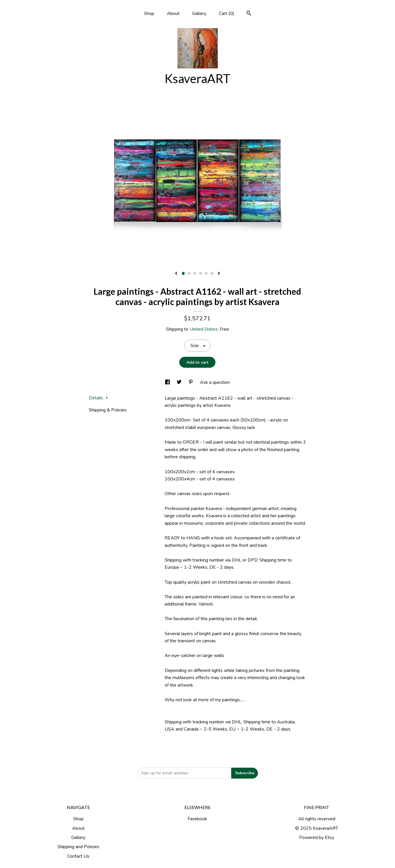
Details (98, 398)
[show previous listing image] (176, 274)
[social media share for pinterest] (191, 382)
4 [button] (201, 273)
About (173, 14)
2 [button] (189, 273)
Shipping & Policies (108, 410)
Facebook (197, 819)
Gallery (199, 14)
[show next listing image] (219, 274)
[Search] (249, 14)
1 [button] (183, 273)
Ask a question (215, 382)
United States (204, 329)
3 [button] (195, 273)
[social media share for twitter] (180, 382)
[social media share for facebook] (168, 382)
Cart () (227, 14)
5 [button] (206, 273)
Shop (149, 14)
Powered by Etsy (317, 838)
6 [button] (212, 273)
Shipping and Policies (78, 847)
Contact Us (78, 856)
